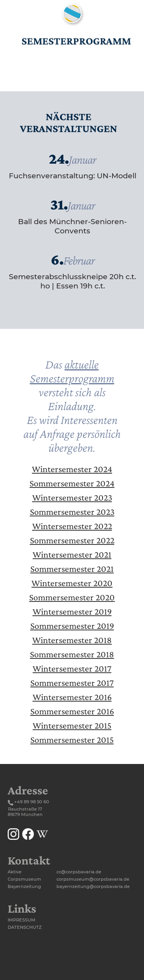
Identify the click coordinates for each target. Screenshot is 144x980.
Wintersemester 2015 (72, 725)
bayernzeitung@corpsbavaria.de (93, 886)
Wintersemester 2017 (72, 668)
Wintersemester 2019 (72, 611)
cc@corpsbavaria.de (79, 872)
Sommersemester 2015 (72, 740)
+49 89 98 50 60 (32, 802)
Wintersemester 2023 (72, 497)
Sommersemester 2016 (72, 711)
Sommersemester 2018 (72, 654)
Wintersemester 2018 (72, 640)
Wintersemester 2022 (72, 526)
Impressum (22, 920)
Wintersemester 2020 (72, 583)
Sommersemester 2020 (72, 597)
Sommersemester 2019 (72, 626)
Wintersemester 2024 (72, 469)
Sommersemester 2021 (72, 569)
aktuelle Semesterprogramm (72, 371)
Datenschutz (25, 927)
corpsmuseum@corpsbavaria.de (93, 879)
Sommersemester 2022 (72, 540)
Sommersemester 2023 (72, 512)
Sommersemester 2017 (72, 683)
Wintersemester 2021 (72, 554)
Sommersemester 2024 (72, 483)
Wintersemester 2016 (72, 697)
